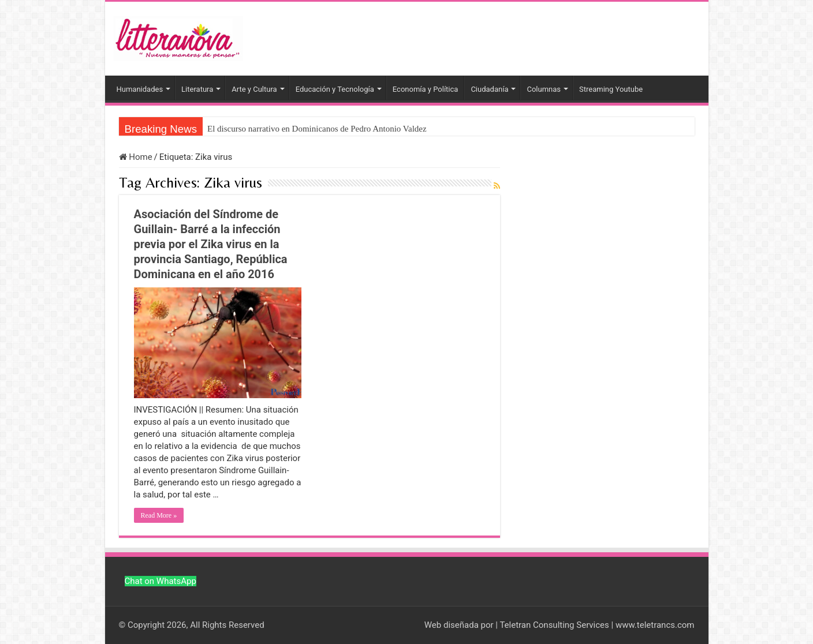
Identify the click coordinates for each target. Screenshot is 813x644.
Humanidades (140, 89)
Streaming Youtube (611, 89)
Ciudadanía (489, 89)
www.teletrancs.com (655, 625)
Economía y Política (426, 89)
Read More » (159, 515)
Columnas (544, 89)
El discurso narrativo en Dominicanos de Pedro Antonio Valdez (317, 129)
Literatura (197, 89)
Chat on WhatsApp (161, 581)
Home (136, 157)
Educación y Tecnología (335, 89)
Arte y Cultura (254, 89)
